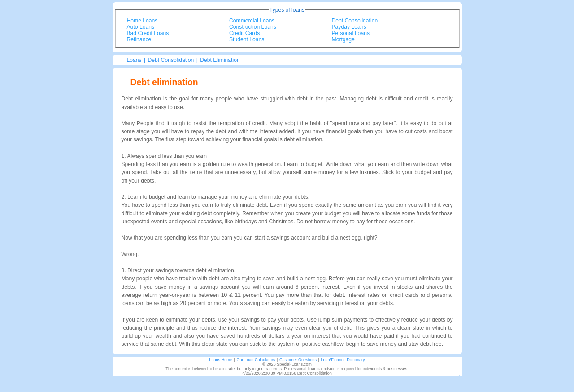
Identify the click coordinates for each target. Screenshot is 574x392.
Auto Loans (141, 27)
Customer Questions (298, 360)
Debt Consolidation (355, 21)
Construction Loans (253, 27)
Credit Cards (244, 33)
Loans (134, 60)
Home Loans (142, 21)
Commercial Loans (252, 21)
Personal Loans (351, 33)
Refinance (139, 39)
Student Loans (247, 39)
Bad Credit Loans (148, 33)
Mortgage (343, 39)
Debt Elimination (220, 60)
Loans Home (221, 360)
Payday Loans (349, 27)
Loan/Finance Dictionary (343, 360)
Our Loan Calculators (256, 360)
